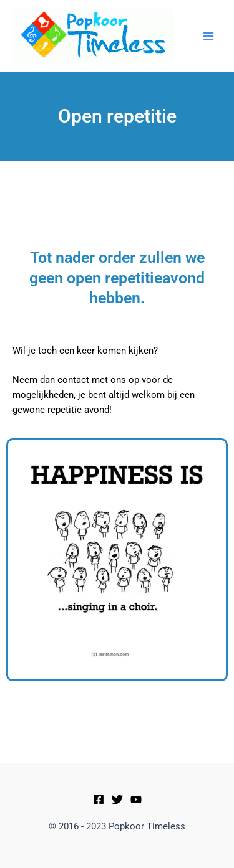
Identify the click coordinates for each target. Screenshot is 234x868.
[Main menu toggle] (208, 36)
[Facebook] (99, 800)
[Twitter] (117, 800)
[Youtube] (136, 800)
